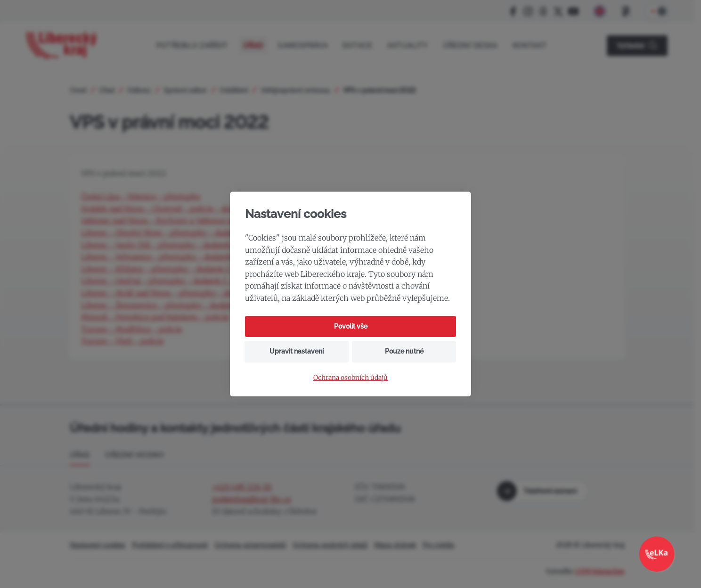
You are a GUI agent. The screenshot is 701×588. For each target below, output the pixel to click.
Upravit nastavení (297, 351)
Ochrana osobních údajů (350, 378)
